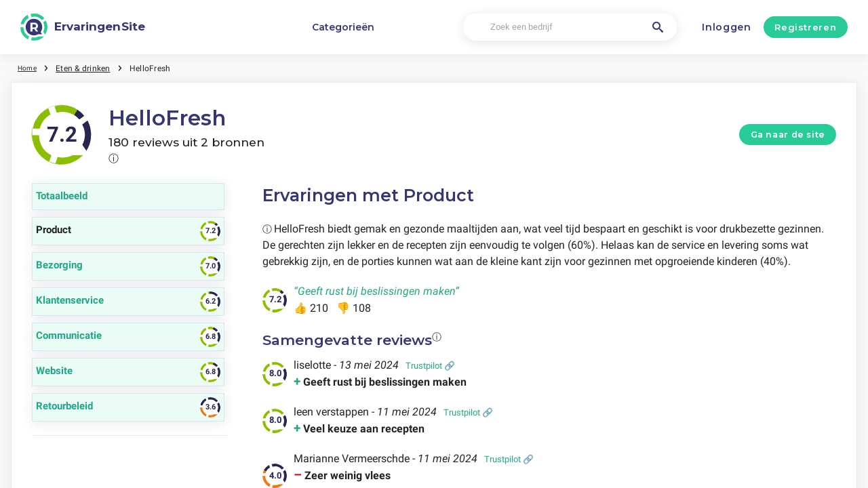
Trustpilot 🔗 (430, 366)
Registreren (805, 27)
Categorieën (343, 27)
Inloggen (727, 27)
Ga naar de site (788, 135)
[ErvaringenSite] (83, 27)
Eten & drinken (87, 68)
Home (29, 68)
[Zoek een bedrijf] (570, 27)
